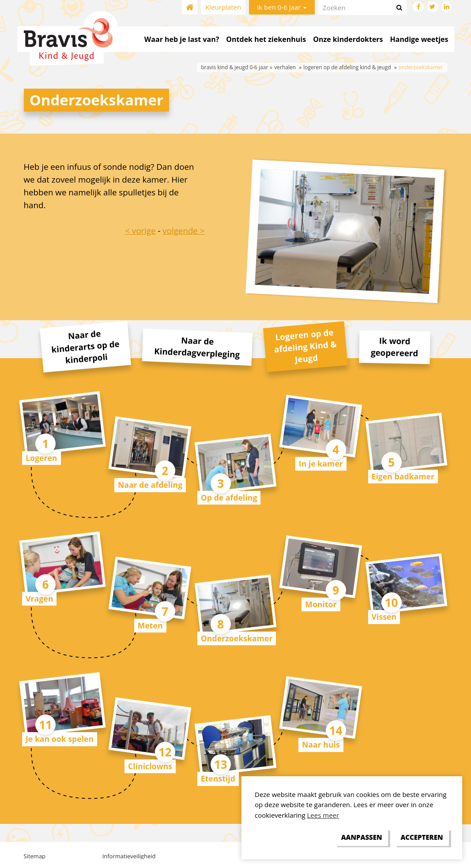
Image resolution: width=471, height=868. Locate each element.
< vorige (140, 230)
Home (190, 7)
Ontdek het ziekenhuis (266, 39)
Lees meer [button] (323, 815)
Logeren (41, 458)
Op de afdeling (229, 498)
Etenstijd (218, 778)
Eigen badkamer (403, 476)
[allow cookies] (422, 838)
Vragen (39, 599)
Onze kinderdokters (348, 39)
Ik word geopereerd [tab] (394, 346)
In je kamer (321, 464)
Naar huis (321, 745)
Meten (150, 625)
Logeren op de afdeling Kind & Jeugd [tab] (305, 346)
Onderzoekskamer (237, 638)
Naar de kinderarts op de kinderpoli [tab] (85, 347)
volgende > (183, 230)
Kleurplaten (223, 7)
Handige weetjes (419, 39)
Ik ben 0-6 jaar (282, 7)
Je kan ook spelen (60, 739)
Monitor (321, 604)
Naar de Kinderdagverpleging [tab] (197, 347)
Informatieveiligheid (129, 856)
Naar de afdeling (150, 485)
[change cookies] (362, 838)
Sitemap (35, 856)
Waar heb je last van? (182, 39)
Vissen (384, 617)
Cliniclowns (150, 766)
